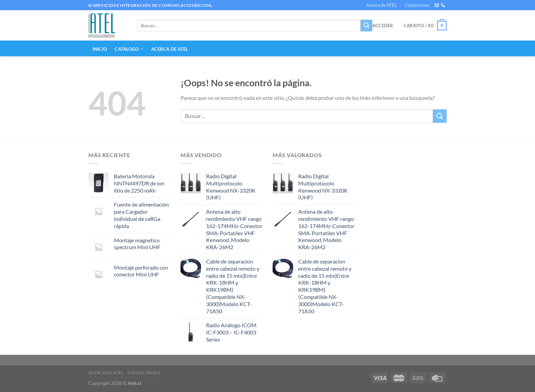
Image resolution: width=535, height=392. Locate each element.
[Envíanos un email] (437, 5)
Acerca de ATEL (382, 5)
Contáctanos (417, 5)
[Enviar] (366, 26)
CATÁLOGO (129, 49)
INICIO (100, 49)
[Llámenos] (443, 5)
